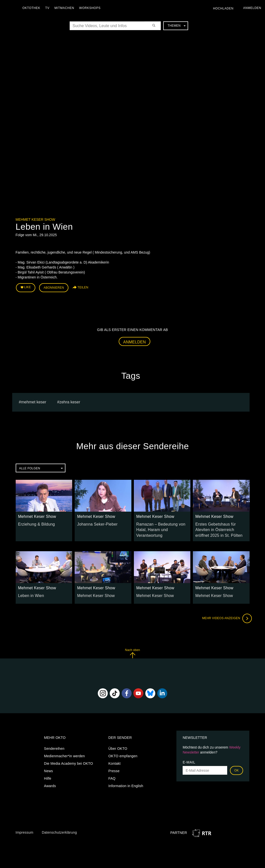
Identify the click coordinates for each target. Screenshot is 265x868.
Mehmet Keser (33, 400)
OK (237, 767)
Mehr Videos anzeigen (225, 615)
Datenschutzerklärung (59, 829)
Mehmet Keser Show (35, 219)
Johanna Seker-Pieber (95, 522)
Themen (176, 26)
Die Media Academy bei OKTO (69, 760)
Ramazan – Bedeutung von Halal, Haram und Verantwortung (158, 527)
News (49, 767)
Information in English (126, 782)
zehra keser (70, 400)
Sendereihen (54, 745)
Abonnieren (54, 287)
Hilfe (48, 775)
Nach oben (132, 650)
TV (49, 8)
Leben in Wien (30, 592)
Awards (50, 782)
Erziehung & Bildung (35, 522)
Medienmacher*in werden (64, 752)
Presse (114, 767)
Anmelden (134, 340)
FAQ (112, 775)
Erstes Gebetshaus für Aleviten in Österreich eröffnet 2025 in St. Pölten (220, 527)
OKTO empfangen (123, 752)
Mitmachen (66, 8)
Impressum (25, 829)
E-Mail (189, 759)
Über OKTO (118, 745)
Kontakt (114, 760)
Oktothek (33, 8)
